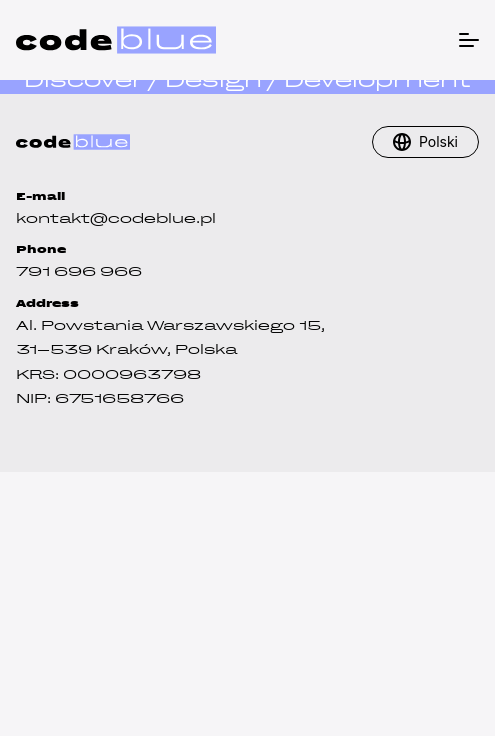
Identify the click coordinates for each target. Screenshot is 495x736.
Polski (438, 141)
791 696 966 (79, 271)
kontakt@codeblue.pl (116, 218)
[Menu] (467, 37)
